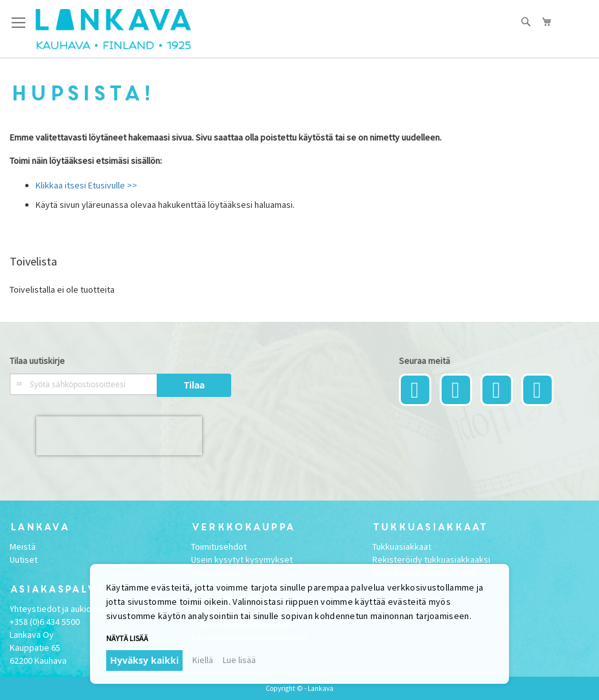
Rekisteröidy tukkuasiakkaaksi (431, 559)
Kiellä (203, 660)
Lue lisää (239, 660)
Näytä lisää (127, 638)
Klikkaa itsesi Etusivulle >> (86, 185)
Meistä (23, 547)
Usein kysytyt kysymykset (242, 559)
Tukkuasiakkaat (402, 547)
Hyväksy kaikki (144, 660)
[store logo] (113, 29)
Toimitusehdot (219, 547)
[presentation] (119, 436)
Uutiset (24, 559)
